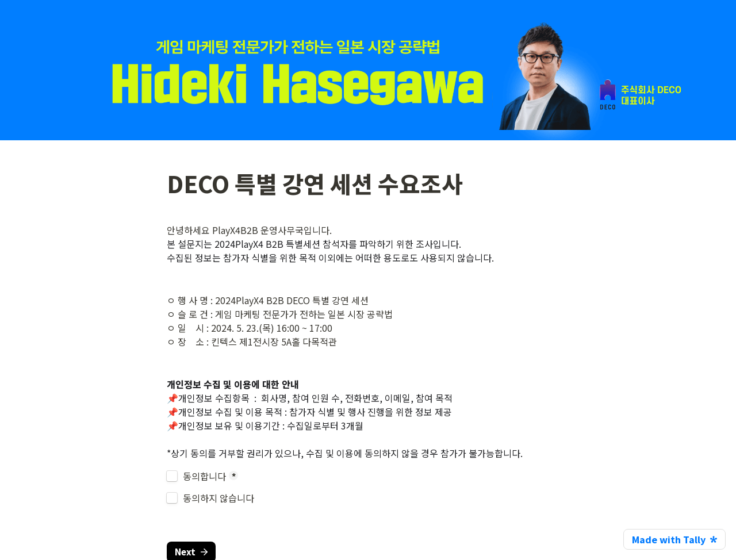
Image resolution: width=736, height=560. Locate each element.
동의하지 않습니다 (218, 498)
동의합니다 (204, 476)
